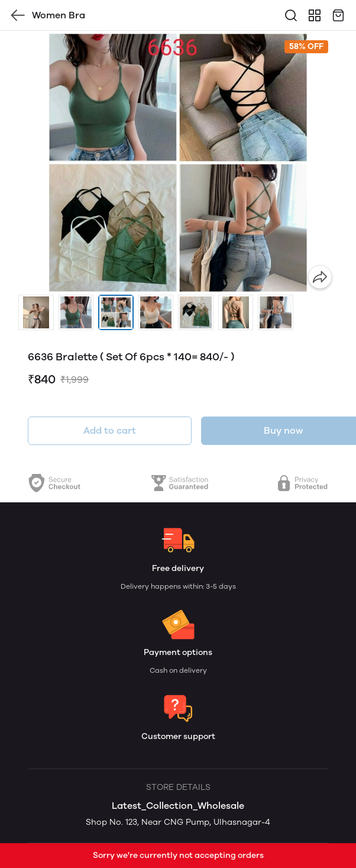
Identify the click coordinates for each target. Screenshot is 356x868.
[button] (36, 312)
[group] (178, 163)
